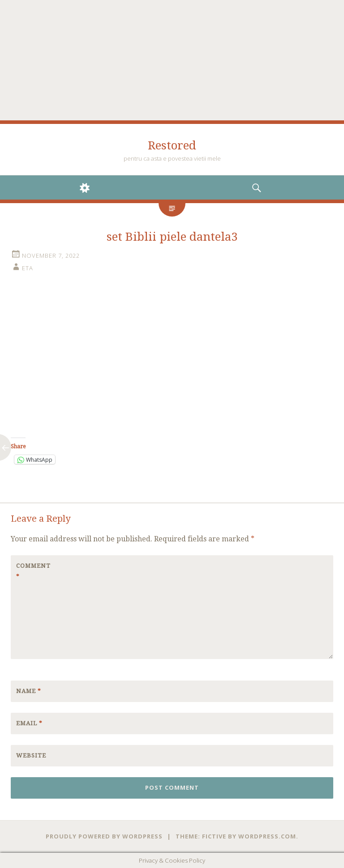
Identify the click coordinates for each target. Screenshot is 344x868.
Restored (172, 145)
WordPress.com (267, 836)
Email (29, 723)
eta (28, 268)
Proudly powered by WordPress (104, 836)
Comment (33, 571)
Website (31, 755)
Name (29, 691)
